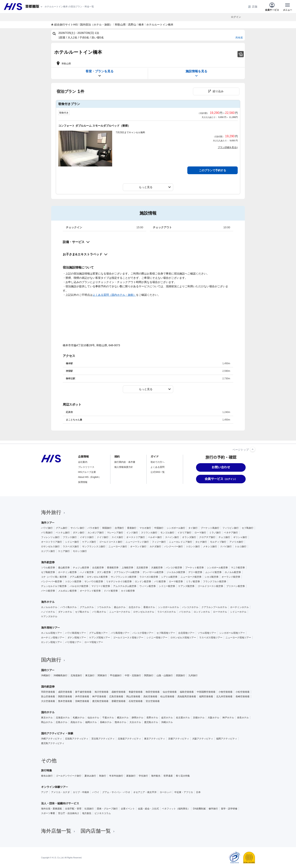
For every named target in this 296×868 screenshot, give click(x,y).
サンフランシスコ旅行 (94, 547)
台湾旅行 (119, 528)
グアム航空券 (77, 577)
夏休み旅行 (90, 776)
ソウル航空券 (48, 568)
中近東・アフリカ (184, 792)
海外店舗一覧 (59, 831)
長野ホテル (152, 718)
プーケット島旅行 (210, 528)
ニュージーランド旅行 (137, 542)
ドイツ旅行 (103, 537)
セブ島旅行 (248, 528)
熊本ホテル (120, 722)
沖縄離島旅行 (60, 675)
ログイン (236, 17)
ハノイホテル (48, 612)
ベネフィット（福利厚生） (176, 809)
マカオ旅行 (145, 528)
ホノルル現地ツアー (52, 633)
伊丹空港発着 (82, 697)
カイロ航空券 (128, 591)
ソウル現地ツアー (207, 633)
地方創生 (87, 813)
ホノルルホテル (49, 607)
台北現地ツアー (186, 633)
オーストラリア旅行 (52, 542)
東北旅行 (90, 675)
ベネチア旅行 (231, 533)
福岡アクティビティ (227, 739)
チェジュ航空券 (81, 568)
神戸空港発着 (99, 697)
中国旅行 (159, 528)
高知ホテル (76, 722)
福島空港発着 (187, 692)
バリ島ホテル (99, 612)
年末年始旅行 (116, 776)
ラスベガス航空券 (149, 577)
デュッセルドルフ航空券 (54, 586)
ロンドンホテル (202, 612)
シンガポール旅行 (176, 528)
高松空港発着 (150, 697)
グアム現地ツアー (98, 633)
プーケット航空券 (194, 568)
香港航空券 (113, 568)
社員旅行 (89, 809)
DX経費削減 (199, 809)
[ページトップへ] (253, 449)
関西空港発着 (65, 697)
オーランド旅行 (138, 547)
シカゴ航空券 (212, 577)
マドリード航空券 (101, 586)
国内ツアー (48, 670)
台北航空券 (98, 568)
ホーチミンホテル (239, 607)
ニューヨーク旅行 (118, 547)
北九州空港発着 (224, 697)
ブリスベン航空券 (236, 586)
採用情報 (83, 482)
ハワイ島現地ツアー (76, 633)
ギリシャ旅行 (240, 537)
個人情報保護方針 (124, 467)
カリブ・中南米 (81, 792)
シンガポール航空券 (217, 568)
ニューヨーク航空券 (191, 577)
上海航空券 (127, 568)
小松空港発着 (243, 692)
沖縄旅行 (46, 675)
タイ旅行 (193, 528)
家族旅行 (131, 776)
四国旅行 (181, 675)
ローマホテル (220, 612)
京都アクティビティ (179, 739)
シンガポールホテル (169, 607)
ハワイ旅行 (47, 528)
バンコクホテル (190, 607)
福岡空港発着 (206, 697)
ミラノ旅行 (215, 533)
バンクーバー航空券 (52, 582)
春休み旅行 (47, 776)
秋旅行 (103, 776)
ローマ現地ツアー (94, 642)
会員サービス (272, 7)
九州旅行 (193, 675)
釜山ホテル (120, 607)
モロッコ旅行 (80, 551)
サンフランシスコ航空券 (124, 577)
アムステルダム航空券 (125, 586)
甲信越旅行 (116, 675)
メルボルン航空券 (67, 591)
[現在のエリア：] (34, 7)
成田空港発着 (65, 692)
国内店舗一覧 (98, 831)
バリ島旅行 (47, 533)
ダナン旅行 (79, 533)
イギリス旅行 (87, 537)
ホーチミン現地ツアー (53, 638)
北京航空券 (142, 568)
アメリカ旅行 (236, 542)
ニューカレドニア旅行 (181, 542)
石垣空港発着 (136, 701)
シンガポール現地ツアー (232, 633)
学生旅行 (143, 776)
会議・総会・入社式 (148, 809)
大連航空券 (157, 568)
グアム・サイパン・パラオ (116, 792)
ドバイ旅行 (226, 547)
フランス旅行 (70, 537)
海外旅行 (53, 512)
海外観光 (156, 776)
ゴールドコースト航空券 (210, 586)
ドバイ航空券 (111, 591)
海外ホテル (48, 602)
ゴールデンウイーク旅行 (69, 776)
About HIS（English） (89, 477)
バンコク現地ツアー (143, 633)
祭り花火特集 (183, 776)
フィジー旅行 (159, 542)
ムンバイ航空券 (213, 572)
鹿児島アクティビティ (53, 743)
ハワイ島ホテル (69, 607)
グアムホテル (87, 607)
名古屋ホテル (183, 718)
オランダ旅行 (189, 537)
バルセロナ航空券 (79, 586)
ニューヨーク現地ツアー (238, 638)
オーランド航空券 (231, 577)
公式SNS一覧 (158, 472)
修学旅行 (213, 809)
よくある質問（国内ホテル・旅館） (114, 295)
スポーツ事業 (48, 813)
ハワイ (96, 792)
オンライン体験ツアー (55, 787)
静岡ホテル (138, 718)
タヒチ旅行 (201, 542)
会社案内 (83, 462)
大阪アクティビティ (203, 739)
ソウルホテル (104, 607)
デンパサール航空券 (153, 572)
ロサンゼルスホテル (144, 612)
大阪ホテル (213, 718)
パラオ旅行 (93, 528)
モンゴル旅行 (167, 533)
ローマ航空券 (176, 582)
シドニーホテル (238, 612)
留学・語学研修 (229, 809)
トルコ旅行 (241, 547)
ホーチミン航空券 (67, 572)
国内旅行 (53, 660)
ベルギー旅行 (155, 537)
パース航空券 (48, 591)
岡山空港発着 (133, 697)
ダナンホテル (65, 612)
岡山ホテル (47, 722)
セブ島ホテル (82, 612)
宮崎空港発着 (82, 701)
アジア (45, 792)
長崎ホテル (106, 722)
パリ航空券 (160, 582)
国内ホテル (48, 712)
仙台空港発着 (170, 692)
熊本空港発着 (65, 701)
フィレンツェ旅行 (50, 537)
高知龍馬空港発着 (187, 697)
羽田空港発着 (48, 692)
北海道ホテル (63, 718)
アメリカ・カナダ (60, 792)
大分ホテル (135, 722)
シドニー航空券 (167, 586)
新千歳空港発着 (83, 692)
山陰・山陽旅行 (165, 675)
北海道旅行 (76, 675)
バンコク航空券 (174, 568)
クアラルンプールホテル (214, 607)
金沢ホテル (167, 718)
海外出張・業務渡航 (52, 809)
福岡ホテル (91, 722)
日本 (198, 792)
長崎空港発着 (243, 697)
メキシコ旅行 (210, 547)
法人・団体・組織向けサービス (60, 803)
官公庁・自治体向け (69, 813)
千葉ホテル (108, 718)
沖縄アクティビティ (52, 739)
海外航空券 (48, 562)
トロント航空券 (73, 582)
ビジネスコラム (103, 813)
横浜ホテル (123, 718)
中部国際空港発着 (206, 692)
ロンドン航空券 (143, 582)
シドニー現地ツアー (157, 638)
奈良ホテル (243, 718)
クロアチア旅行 (207, 537)
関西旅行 (149, 675)
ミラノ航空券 (193, 582)
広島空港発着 (116, 697)
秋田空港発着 (153, 692)
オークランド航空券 (90, 591)
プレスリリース (86, 467)
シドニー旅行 (72, 542)
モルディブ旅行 (218, 542)
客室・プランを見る (100, 74)
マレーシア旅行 (115, 533)
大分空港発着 (48, 701)
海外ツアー (48, 523)
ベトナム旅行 (63, 533)
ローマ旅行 (200, 533)
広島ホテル (62, 722)
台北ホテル (134, 607)
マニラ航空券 (238, 568)
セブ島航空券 (48, 572)
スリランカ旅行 (149, 533)
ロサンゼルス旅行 (50, 547)
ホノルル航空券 (233, 572)
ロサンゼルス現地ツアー (183, 638)
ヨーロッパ (165, 792)
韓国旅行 (107, 528)
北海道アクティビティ (129, 739)
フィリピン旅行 (231, 528)
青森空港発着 (136, 692)
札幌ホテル (79, 718)
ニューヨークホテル (120, 612)
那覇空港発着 (119, 701)
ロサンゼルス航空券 (97, 577)
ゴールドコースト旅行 (111, 542)
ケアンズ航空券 (186, 586)
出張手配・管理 (73, 809)
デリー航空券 (195, 572)
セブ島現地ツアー (166, 633)
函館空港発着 (119, 692)
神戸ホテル (228, 718)
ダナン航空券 (104, 572)
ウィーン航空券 (148, 586)
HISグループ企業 (87, 472)
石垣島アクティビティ (77, 739)
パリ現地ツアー (73, 642)
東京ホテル (47, 718)
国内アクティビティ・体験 (57, 733)
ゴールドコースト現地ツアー (128, 638)
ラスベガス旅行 (71, 547)
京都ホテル (199, 718)
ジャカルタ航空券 (176, 572)
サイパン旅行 (77, 528)
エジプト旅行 (48, 551)
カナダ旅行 (155, 547)
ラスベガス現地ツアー (211, 638)
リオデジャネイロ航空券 (119, 582)
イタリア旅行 (184, 533)
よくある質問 (157, 467)
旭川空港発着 (102, 692)
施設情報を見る (196, 74)
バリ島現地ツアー (120, 633)
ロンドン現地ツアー (52, 642)
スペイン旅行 (172, 537)
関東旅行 (102, 675)
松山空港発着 (167, 697)
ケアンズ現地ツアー (100, 638)
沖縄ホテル (167, 722)
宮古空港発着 (153, 701)
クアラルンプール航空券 (127, 572)
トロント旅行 (193, 547)
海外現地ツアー (50, 628)
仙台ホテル (93, 718)
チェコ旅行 (224, 537)
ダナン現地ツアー (77, 638)
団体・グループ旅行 (107, 809)
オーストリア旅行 (136, 537)
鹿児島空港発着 (100, 701)
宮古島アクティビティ (103, 739)
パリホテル (185, 612)
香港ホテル (149, 607)
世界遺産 (168, 776)
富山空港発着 (48, 697)
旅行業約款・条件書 (125, 462)
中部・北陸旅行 (133, 675)
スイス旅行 (117, 537)
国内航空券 (48, 687)
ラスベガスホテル (167, 612)
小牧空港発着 (225, 692)
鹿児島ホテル (151, 722)
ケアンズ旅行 (89, 542)
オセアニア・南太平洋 (145, 792)
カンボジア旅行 (96, 533)
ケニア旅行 (64, 551)
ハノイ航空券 (87, 572)
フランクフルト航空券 (215, 582)
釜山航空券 (64, 568)
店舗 (253, 7)
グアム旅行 (62, 528)
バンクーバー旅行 (174, 547)
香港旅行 (132, 528)
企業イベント (128, 809)
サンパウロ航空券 (94, 582)
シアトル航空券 (169, 577)
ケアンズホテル (49, 616)
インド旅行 (132, 533)
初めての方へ (157, 462)
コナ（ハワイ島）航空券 (54, 577)
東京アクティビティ (155, 739)
